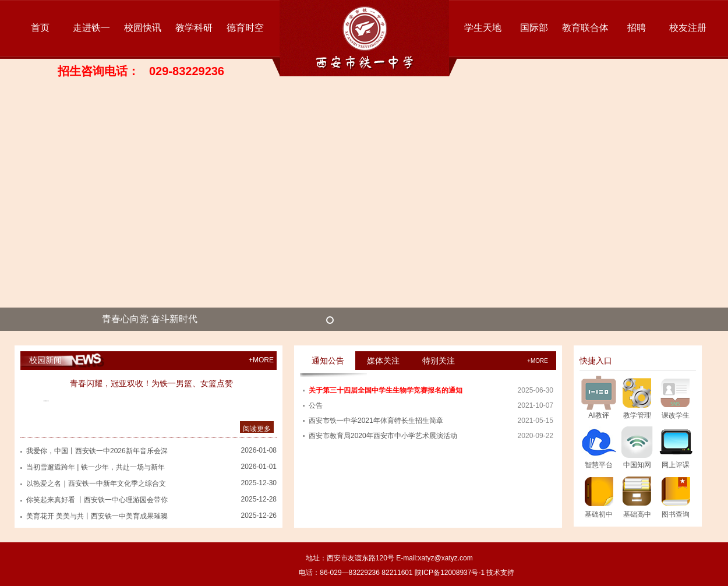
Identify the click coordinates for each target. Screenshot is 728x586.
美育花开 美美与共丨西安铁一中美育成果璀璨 (97, 516)
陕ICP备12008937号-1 (450, 573)
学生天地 (483, 28)
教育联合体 (585, 28)
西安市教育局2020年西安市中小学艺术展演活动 (383, 436)
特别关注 (439, 361)
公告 (316, 405)
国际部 (534, 28)
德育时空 (245, 28)
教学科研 (194, 28)
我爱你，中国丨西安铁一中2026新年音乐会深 (97, 451)
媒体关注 (383, 361)
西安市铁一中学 (365, 38)
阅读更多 (257, 429)
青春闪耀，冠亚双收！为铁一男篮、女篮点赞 (151, 383)
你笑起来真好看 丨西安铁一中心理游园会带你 (97, 500)
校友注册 (688, 28)
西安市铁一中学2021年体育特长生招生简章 (376, 421)
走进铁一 (91, 28)
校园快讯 (143, 28)
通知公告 (328, 361)
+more (538, 361)
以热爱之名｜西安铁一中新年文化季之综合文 (96, 483)
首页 (40, 28)
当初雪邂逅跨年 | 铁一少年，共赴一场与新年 (96, 467)
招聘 (637, 28)
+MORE (261, 360)
